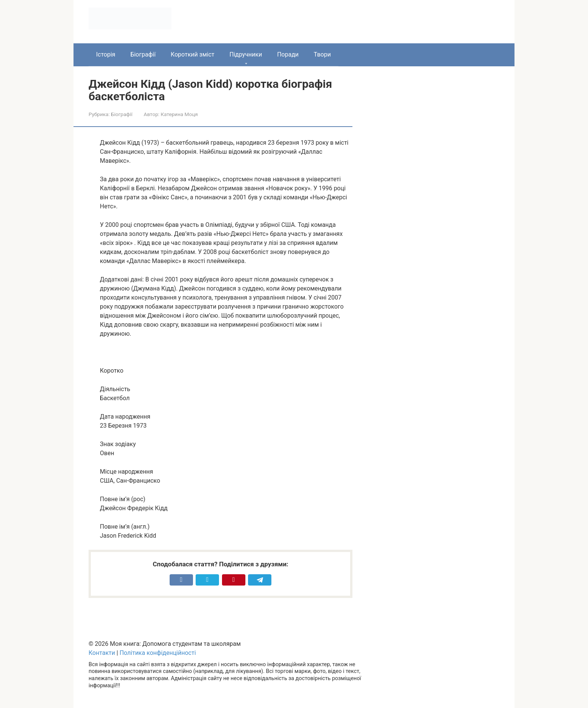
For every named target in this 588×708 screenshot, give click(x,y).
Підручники (246, 54)
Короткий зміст (193, 54)
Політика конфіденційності (158, 653)
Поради (288, 54)
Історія (106, 54)
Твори (322, 54)
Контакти (102, 653)
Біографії (143, 54)
